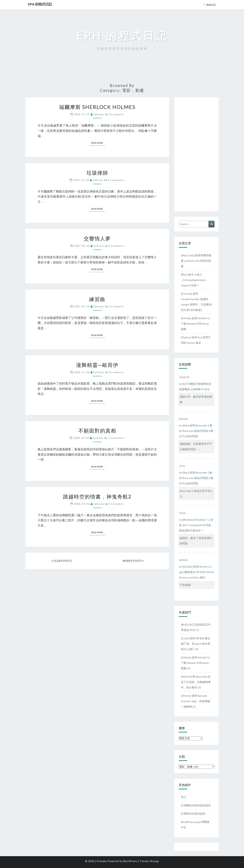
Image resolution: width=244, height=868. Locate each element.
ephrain (99, 114)
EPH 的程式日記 (40, 4)
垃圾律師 (97, 173)
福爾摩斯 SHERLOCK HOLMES (97, 107)
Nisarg (154, 861)
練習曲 (97, 299)
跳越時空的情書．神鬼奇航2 (97, 496)
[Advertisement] (196, 154)
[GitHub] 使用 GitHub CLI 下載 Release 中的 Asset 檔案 (196, 324)
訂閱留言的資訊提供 (193, 814)
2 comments (116, 438)
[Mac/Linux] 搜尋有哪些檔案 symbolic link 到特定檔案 (196, 261)
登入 (184, 797)
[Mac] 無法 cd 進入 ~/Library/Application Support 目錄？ (193, 280)
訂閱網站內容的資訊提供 (196, 805)
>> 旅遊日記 (210, 5)
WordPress (130, 861)
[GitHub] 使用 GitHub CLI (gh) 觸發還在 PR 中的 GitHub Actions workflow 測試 (196, 572)
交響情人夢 (97, 238)
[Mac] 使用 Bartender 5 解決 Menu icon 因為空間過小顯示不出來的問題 (196, 431)
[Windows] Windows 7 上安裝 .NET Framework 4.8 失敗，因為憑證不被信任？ (196, 525)
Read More (98, 143)
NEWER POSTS (133, 561)
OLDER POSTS (61, 561)
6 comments (116, 180)
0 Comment (116, 114)
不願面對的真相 (97, 431)
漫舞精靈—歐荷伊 (97, 365)
